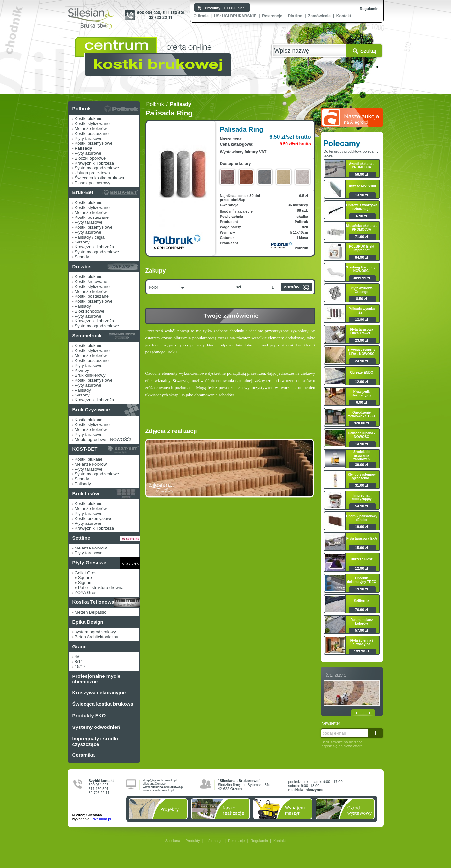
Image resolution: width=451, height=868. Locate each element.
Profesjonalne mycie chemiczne (97, 679)
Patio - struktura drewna (101, 587)
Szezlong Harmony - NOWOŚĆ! (362, 269)
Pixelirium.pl (101, 819)
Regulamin (369, 9)
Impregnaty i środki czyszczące (95, 741)
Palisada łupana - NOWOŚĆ (362, 435)
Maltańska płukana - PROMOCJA (362, 228)
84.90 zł (362, 257)
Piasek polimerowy (93, 183)
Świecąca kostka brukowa (99, 178)
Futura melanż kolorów (362, 622)
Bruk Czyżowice (91, 409)
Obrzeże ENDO (362, 373)
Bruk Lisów (86, 493)
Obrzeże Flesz (362, 559)
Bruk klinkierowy (90, 375)
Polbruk (82, 108)
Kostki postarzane (92, 133)
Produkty (193, 841)
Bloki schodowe (90, 311)
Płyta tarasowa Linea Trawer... (361, 331)
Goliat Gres (86, 573)
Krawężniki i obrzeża (94, 163)
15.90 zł (362, 548)
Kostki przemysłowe (94, 143)
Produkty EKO (89, 715)
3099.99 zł (362, 278)
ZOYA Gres (86, 592)
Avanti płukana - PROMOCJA (362, 166)
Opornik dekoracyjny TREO (362, 580)
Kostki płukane (89, 119)
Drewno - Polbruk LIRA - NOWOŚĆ (362, 352)
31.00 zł (362, 485)
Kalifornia (361, 601)
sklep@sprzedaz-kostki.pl (160, 780)
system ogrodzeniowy (95, 632)
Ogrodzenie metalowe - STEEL (362, 414)
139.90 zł (362, 651)
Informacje (214, 841)
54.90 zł (362, 506)
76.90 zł (362, 610)
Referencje (272, 16)
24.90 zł (362, 361)
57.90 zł (362, 630)
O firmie (201, 16)
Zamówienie (319, 16)
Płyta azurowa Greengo (362, 290)
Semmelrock (87, 335)
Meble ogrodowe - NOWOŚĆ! (103, 439)
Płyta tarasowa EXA (362, 538)
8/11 (79, 662)
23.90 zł (362, 340)
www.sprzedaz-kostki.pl (158, 790)
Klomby (82, 370)
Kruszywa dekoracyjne (99, 692)
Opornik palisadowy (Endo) (362, 518)
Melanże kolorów (91, 128)
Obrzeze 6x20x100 (361, 186)
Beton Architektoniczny (97, 637)
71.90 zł (362, 237)
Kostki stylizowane (92, 124)
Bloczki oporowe (90, 158)
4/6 (78, 657)
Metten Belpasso (91, 612)
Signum (85, 583)
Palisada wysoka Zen (362, 311)
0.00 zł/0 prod (225, 8)
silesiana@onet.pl (155, 784)
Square (85, 578)
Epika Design (88, 622)
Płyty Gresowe (89, 562)
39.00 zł (362, 465)
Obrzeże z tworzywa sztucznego (361, 207)
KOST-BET (85, 449)
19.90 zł (362, 527)
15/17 (80, 666)
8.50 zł (362, 299)
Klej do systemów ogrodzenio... (361, 476)
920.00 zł (362, 423)
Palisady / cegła (90, 237)
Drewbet (82, 266)
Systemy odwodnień (96, 727)
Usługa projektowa (92, 173)
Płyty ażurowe (88, 153)
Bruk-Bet (83, 192)
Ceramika (84, 755)
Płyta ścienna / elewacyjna (362, 642)
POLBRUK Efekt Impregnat (362, 248)
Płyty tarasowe (89, 138)
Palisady (83, 306)
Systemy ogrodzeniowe (97, 168)
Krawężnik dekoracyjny (361, 394)
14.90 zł (362, 444)
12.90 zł (362, 319)
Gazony (82, 242)
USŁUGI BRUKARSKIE (235, 16)
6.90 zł (362, 216)
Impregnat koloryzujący (362, 497)
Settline (81, 538)
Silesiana (173, 841)
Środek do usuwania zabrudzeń (362, 456)
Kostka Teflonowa (93, 602)
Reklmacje (236, 841)
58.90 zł (362, 174)
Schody (82, 257)
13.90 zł (362, 195)
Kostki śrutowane (91, 281)
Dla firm (295, 16)
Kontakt (344, 16)
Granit (80, 646)
